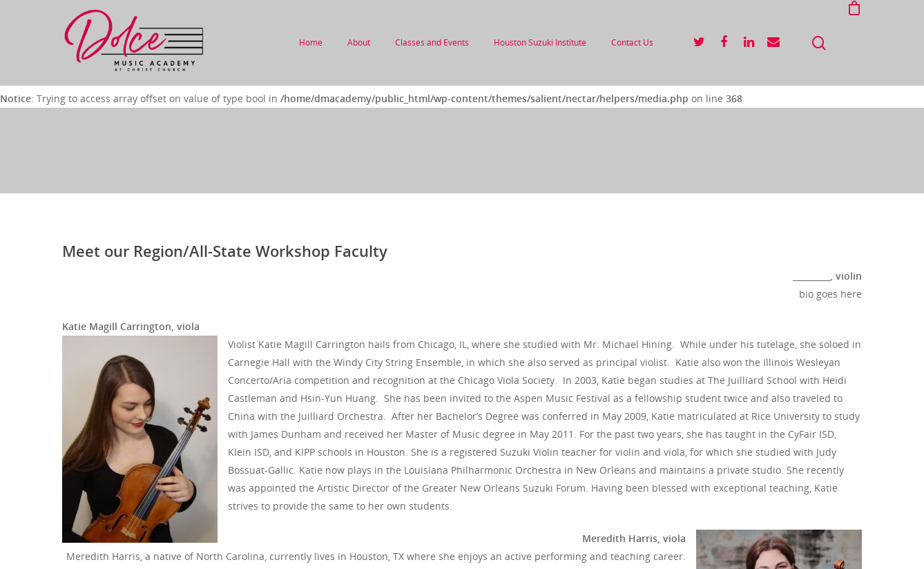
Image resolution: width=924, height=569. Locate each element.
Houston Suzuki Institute (540, 42)
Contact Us (632, 42)
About (359, 42)
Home (311, 42)
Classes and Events (432, 42)
